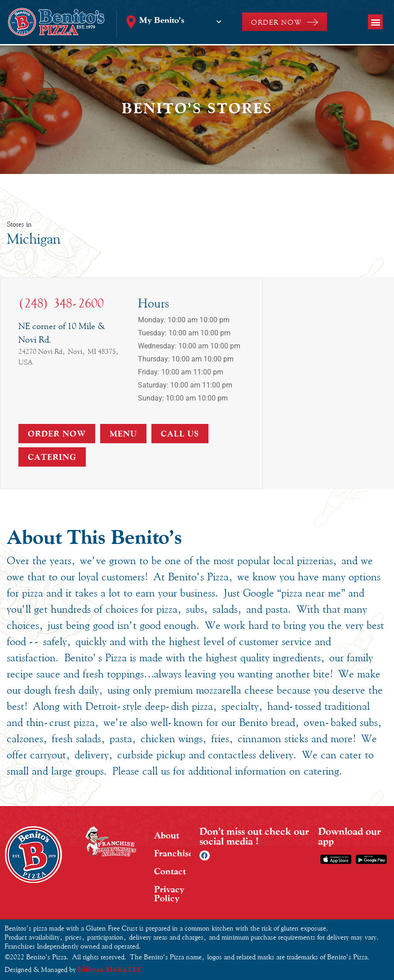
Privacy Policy (169, 894)
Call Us (180, 434)
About (167, 835)
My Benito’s (162, 20)
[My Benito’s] (219, 22)
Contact (170, 871)
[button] (375, 22)
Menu (123, 434)
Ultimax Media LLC (110, 969)
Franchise (172, 853)
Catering (52, 457)
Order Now (57, 434)
